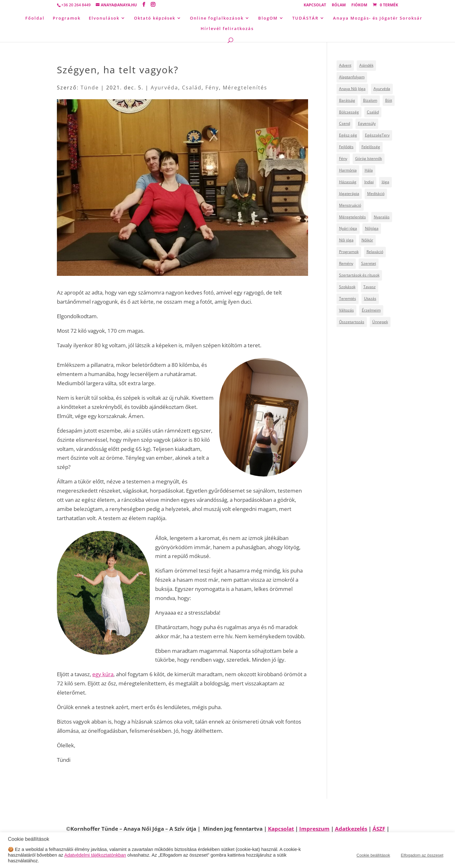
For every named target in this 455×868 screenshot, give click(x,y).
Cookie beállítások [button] (373, 855)
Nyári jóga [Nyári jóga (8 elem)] (348, 228)
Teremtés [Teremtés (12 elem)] (348, 298)
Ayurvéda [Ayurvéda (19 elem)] (382, 89)
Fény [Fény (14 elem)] (343, 158)
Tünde (90, 88)
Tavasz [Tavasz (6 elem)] (370, 287)
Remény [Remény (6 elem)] (346, 263)
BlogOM (268, 18)
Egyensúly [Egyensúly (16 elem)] (367, 123)
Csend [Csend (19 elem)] (345, 123)
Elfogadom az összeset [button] (422, 855)
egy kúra (103, 674)
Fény (212, 88)
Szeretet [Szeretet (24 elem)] (369, 263)
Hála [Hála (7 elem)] (369, 170)
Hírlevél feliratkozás (227, 29)
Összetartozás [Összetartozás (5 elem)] (352, 322)
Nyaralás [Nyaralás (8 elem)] (382, 217)
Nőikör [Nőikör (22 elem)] (367, 240)
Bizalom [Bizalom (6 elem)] (370, 100)
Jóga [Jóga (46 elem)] (385, 182)
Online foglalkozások (217, 18)
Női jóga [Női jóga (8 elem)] (346, 240)
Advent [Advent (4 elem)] (345, 65)
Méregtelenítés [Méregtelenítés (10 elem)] (352, 217)
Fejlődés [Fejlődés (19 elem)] (346, 147)
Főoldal (35, 18)
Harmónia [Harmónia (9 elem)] (348, 170)
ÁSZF (379, 829)
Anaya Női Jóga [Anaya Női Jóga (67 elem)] (352, 89)
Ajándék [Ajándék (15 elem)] (366, 65)
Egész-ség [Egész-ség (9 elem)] (348, 135)
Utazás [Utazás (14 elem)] (370, 298)
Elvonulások (104, 18)
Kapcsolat (315, 5)
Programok (67, 18)
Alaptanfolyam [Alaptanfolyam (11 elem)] (352, 77)
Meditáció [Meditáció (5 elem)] (376, 194)
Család (192, 88)
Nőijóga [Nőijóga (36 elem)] (372, 228)
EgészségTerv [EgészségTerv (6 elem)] (377, 135)
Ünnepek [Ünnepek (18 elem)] (380, 322)
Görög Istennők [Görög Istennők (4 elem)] (369, 158)
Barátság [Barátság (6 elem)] (347, 100)
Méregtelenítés (245, 88)
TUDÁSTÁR (305, 18)
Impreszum (314, 829)
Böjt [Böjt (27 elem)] (389, 100)
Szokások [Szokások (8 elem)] (347, 287)
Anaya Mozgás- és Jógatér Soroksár (378, 18)
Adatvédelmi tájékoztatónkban (95, 855)
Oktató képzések (155, 18)
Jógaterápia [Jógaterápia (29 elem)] (349, 194)
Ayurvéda (164, 88)
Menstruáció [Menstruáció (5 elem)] (350, 205)
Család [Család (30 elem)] (373, 112)
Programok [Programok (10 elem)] (349, 252)
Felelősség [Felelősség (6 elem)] (371, 147)
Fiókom (359, 5)
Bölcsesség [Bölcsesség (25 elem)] (349, 112)
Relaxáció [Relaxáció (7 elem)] (375, 252)
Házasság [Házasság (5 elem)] (348, 182)
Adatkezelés (351, 829)
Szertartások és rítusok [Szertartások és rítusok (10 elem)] (359, 275)
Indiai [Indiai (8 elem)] (369, 182)
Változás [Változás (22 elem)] (346, 310)
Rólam (339, 5)
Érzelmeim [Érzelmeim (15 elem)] (371, 310)
